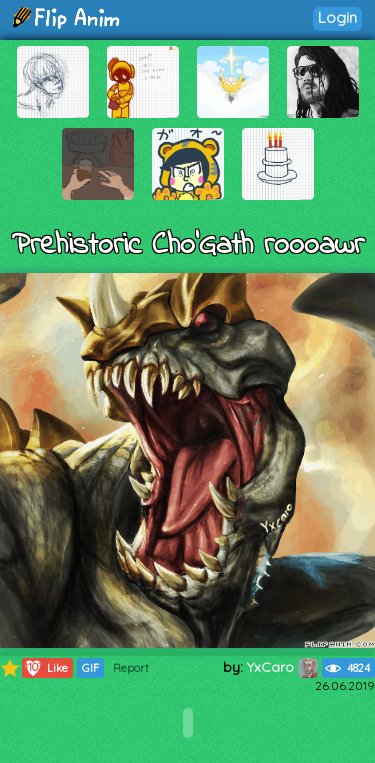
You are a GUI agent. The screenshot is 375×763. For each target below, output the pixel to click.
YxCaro (282, 667)
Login (337, 17)
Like (45, 668)
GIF (90, 668)
